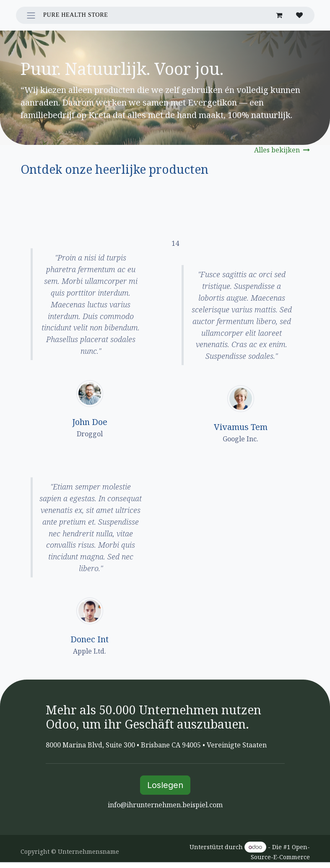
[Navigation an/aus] (31, 15)
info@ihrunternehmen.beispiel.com (165, 805)
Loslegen (165, 785)
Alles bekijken (282, 150)
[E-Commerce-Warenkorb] (279, 15)
